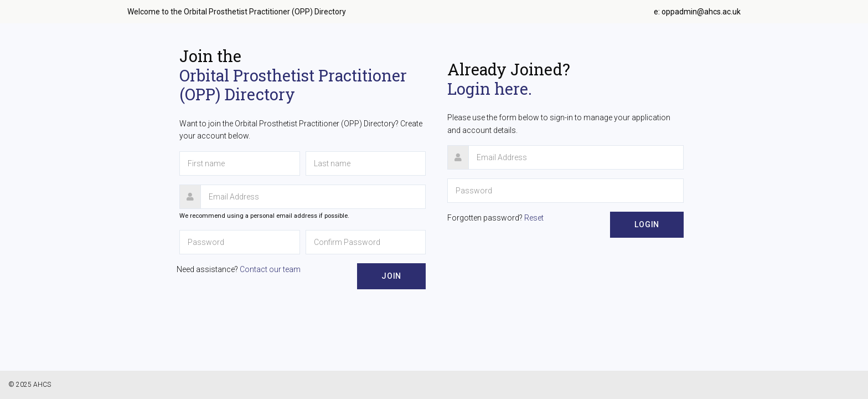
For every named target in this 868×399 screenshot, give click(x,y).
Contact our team (270, 269)
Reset (534, 218)
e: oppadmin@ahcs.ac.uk (697, 12)
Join (391, 276)
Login (647, 224)
